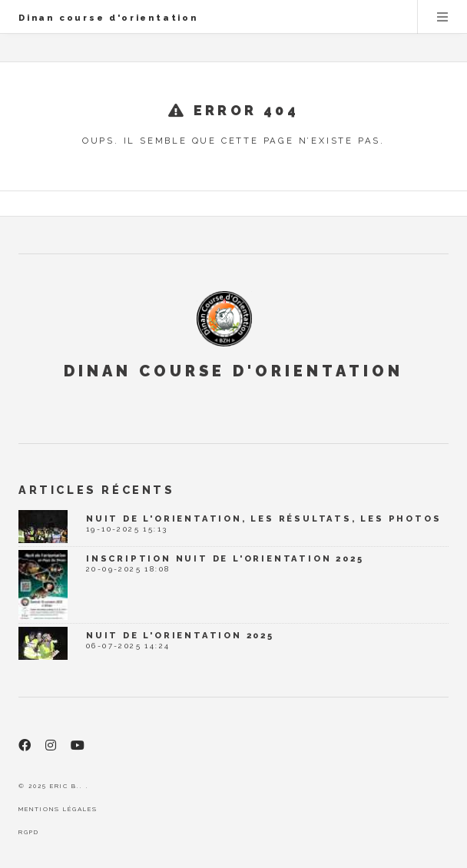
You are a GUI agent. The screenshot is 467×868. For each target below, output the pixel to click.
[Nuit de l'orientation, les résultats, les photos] (43, 527)
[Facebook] (25, 745)
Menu (442, 17)
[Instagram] (51, 745)
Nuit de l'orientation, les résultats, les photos (263, 518)
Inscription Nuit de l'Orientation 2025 (225, 558)
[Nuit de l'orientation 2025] (43, 643)
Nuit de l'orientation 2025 (180, 635)
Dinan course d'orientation (108, 18)
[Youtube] (78, 745)
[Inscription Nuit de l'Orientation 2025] (43, 585)
